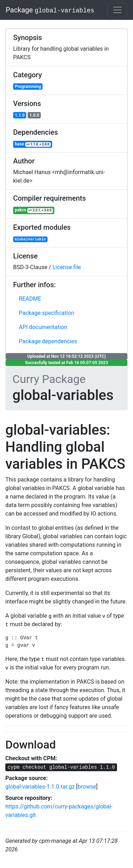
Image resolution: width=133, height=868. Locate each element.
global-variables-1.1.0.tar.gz (40, 787)
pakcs (34, 210)
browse (87, 787)
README (30, 299)
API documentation (43, 327)
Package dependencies (48, 341)
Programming (28, 87)
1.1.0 (20, 115)
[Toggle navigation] (117, 10)
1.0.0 (34, 115)
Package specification (46, 313)
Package (50, 10)
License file (67, 267)
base (33, 144)
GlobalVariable (30, 239)
